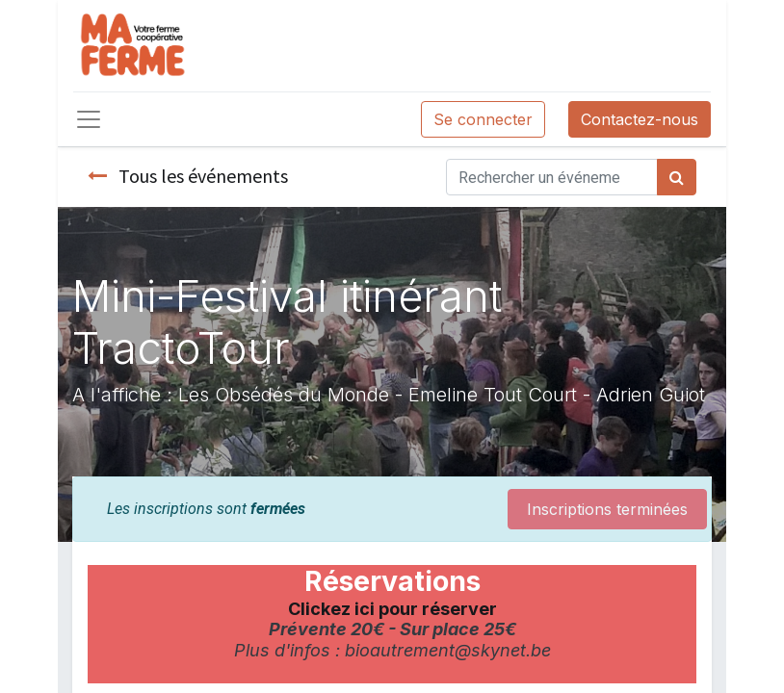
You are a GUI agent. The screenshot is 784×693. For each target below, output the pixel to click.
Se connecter (483, 119)
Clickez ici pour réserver (392, 609)
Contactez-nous (640, 119)
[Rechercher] (677, 177)
